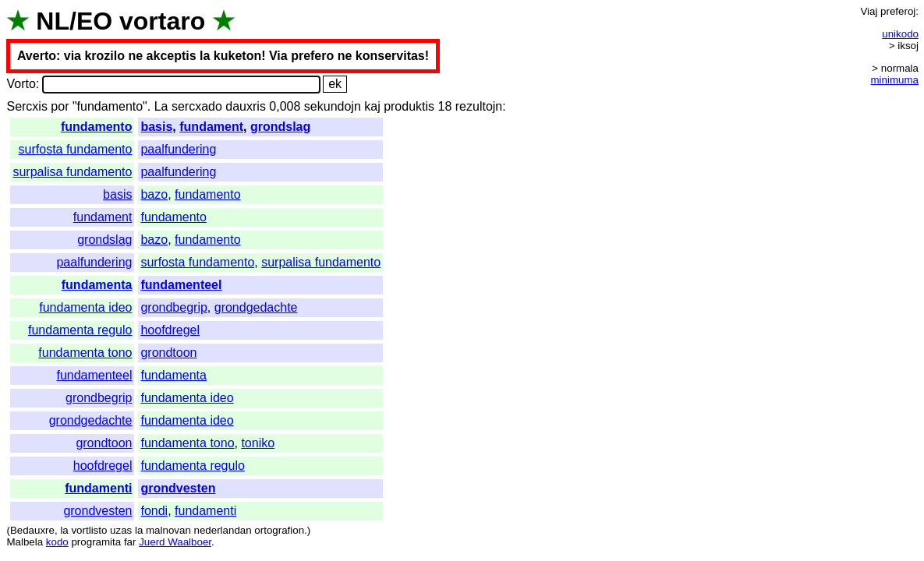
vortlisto (89, 530)
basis (156, 127)
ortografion (279, 530)
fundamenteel (181, 285)
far (130, 542)
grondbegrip (173, 307)
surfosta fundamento (76, 149)
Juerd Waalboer (175, 542)
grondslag (280, 127)
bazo (154, 194)
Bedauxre (32, 530)
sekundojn (333, 106)
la (64, 530)
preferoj (898, 11)
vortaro (162, 21)
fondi (154, 511)
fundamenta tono (85, 353)
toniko (258, 443)
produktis (409, 106)
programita (96, 542)
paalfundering (178, 149)
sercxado (197, 106)
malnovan (168, 530)
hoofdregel (170, 330)
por (60, 106)
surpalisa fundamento (72, 172)
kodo (57, 542)
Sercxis (27, 106)
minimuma (895, 80)
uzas (121, 530)
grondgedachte (256, 307)
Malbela (25, 542)
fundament (211, 127)
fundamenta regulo (80, 330)
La (161, 106)
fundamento (97, 127)
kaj (372, 106)
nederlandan (223, 530)
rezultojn (479, 106)
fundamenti (98, 488)
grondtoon (168, 353)
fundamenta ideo (85, 307)
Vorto (21, 84)
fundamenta (97, 285)
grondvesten (178, 488)
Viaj (869, 11)
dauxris (246, 106)
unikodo (900, 34)
